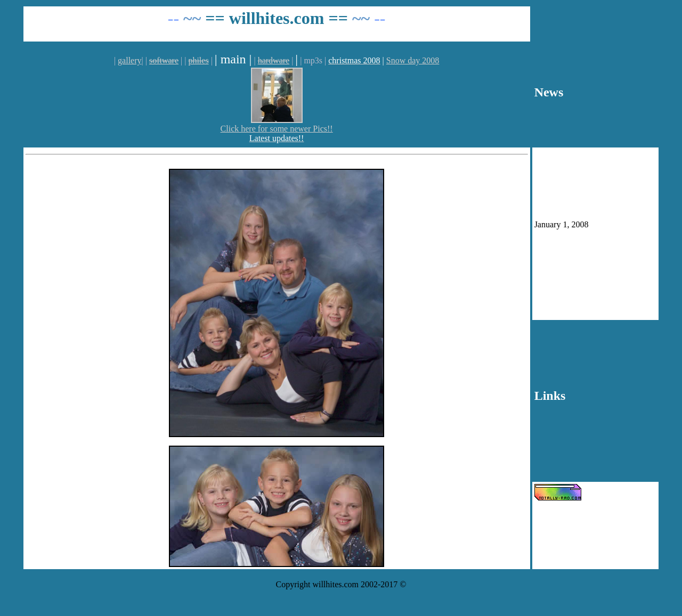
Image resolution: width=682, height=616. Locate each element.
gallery (129, 60)
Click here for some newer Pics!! (277, 129)
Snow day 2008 (413, 60)
